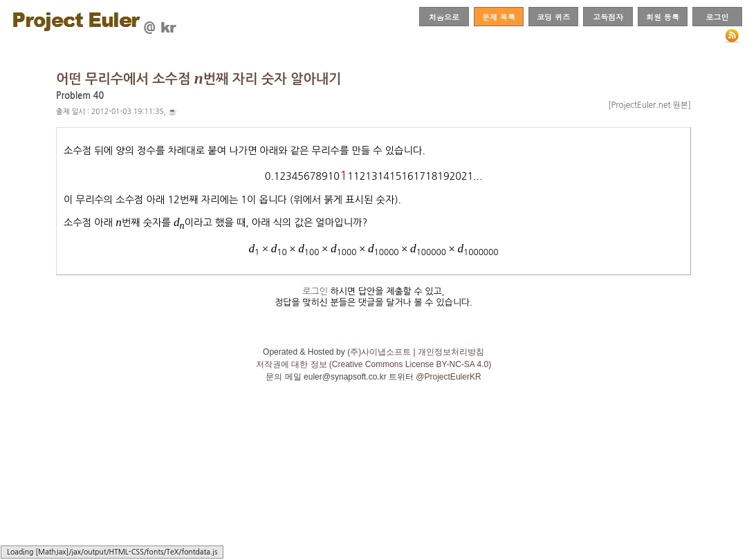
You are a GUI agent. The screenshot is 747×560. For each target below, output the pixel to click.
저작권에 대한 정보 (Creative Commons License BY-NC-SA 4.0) (373, 364)
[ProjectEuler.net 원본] (649, 105)
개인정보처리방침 (451, 352)
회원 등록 (663, 17)
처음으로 (444, 17)
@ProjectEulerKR (448, 377)
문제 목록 (499, 17)
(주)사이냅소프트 (379, 352)
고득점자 (608, 17)
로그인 (717, 17)
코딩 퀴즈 (553, 17)
